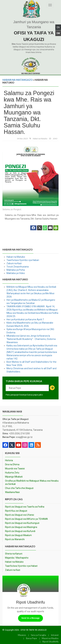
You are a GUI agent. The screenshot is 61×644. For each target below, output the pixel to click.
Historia (9, 460)
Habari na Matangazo (17, 80)
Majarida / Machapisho (17, 558)
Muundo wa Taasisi (15, 469)
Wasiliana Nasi (12, 492)
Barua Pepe (31, 638)
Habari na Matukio (16, 257)
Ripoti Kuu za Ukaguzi (16, 511)
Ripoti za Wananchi (15, 539)
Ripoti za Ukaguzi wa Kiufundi (20, 531)
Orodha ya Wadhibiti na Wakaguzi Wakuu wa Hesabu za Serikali (32, 482)
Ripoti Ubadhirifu (51, 642)
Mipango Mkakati (14, 477)
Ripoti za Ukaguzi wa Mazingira (21, 527)
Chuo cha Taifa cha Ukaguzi (19, 488)
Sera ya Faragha (38, 635)
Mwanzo (22, 635)
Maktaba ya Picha (16, 270)
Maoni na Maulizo (50, 638)
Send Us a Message (30, 618)
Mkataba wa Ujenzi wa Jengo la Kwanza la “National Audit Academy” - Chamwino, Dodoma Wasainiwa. (31, 339)
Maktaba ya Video (16, 273)
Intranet (55, 635)
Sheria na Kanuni (14, 554)
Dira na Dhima (12, 464)
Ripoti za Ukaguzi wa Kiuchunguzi (22, 523)
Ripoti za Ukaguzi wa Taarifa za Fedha (25, 507)
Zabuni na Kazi (14, 263)
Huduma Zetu (12, 473)
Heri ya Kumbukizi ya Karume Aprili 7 (25, 319)
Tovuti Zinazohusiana (18, 267)
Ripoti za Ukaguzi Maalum (18, 535)
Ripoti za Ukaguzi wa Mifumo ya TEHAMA (26, 519)
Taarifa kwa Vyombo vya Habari (23, 260)
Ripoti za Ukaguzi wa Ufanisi (20, 515)
